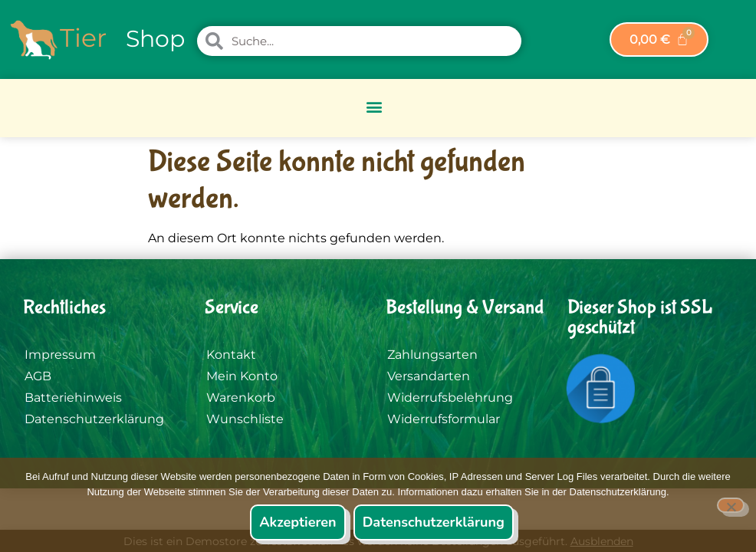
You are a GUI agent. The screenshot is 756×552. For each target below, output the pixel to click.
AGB (38, 376)
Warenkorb (241, 398)
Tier (83, 38)
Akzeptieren (297, 522)
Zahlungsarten (432, 355)
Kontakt (231, 355)
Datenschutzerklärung (94, 419)
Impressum (60, 355)
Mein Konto (242, 376)
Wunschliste (245, 419)
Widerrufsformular (444, 419)
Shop (155, 39)
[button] (375, 106)
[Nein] (731, 505)
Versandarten (429, 376)
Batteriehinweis (73, 398)
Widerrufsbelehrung (450, 398)
